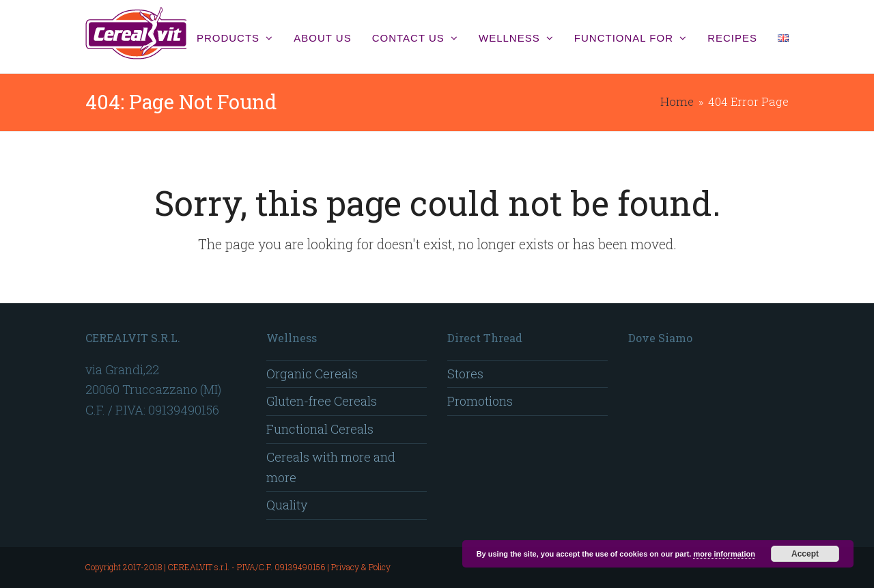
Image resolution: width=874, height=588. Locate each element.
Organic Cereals (312, 374)
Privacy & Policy (361, 567)
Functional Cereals (320, 429)
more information (724, 554)
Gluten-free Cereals (322, 401)
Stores (465, 374)
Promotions (480, 401)
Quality (287, 505)
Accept (805, 554)
